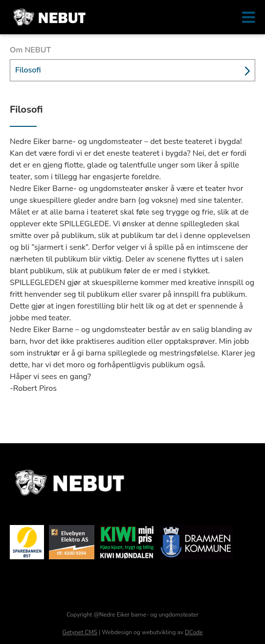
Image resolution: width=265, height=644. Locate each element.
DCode (194, 632)
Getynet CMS (80, 632)
